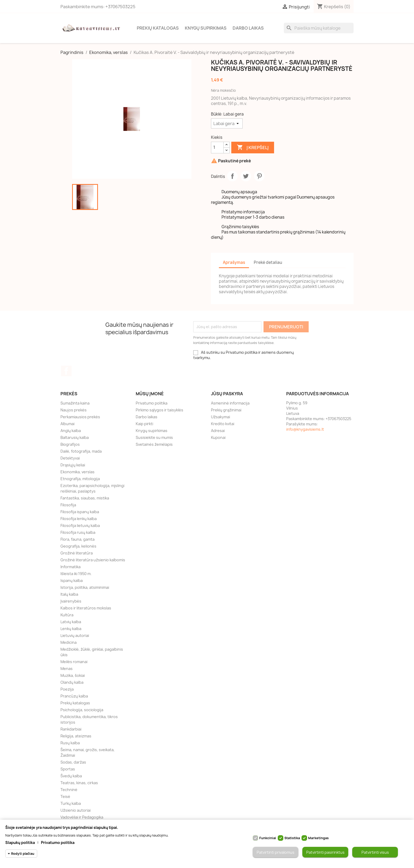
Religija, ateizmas (76, 736)
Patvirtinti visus (375, 852)
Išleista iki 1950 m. (76, 574)
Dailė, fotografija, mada (81, 451)
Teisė (65, 796)
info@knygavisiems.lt (305, 429)
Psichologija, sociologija (82, 710)
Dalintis (232, 176)
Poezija (67, 689)
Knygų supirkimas (206, 28)
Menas (67, 669)
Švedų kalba (71, 776)
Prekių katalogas (158, 28)
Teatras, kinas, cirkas (79, 783)
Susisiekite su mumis (154, 437)
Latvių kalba (71, 622)
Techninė (69, 790)
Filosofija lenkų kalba (79, 519)
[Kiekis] (217, 148)
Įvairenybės (71, 601)
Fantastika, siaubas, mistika (85, 498)
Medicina (69, 642)
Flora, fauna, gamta (77, 539)
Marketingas (318, 838)
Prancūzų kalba (74, 696)
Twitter (246, 176)
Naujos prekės (74, 410)
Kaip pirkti (144, 424)
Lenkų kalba (71, 629)
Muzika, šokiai (73, 675)
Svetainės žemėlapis (154, 444)
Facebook (66, 371)
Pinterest (259, 176)
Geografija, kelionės (78, 546)
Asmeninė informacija (230, 403)
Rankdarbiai (71, 729)
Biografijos (70, 444)
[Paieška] (319, 28)
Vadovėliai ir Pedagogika (82, 817)
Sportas (68, 769)
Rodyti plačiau (23, 854)
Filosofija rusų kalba (78, 532)
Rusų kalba (70, 743)
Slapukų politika (20, 842)
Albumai (67, 424)
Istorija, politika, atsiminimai (85, 587)
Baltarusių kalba (75, 437)
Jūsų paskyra (227, 394)
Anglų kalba (71, 431)
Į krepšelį (253, 148)
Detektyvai (70, 458)
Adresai (218, 431)
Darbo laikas (248, 28)
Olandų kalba (72, 682)
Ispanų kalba (72, 580)
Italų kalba (69, 594)
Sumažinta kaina (75, 403)
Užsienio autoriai (76, 810)
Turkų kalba (71, 803)
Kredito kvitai (223, 424)
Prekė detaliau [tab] (268, 262)
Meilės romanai (74, 662)
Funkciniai (268, 838)
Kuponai (218, 437)
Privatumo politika (152, 403)
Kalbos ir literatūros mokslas (86, 608)
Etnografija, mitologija (80, 479)
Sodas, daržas (73, 762)
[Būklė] (227, 123)
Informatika (70, 567)
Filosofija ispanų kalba (80, 512)
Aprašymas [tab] (234, 262)
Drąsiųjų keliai (73, 465)
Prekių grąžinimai (226, 410)
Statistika (292, 838)
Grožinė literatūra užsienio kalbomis (93, 560)
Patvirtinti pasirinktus (325, 852)
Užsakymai (220, 417)
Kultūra (67, 615)
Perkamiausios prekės (80, 417)
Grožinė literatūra (77, 553)
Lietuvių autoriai (75, 635)
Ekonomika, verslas (77, 472)
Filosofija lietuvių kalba (80, 525)
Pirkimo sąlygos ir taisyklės (159, 410)
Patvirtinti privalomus (276, 852)
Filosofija (68, 505)
